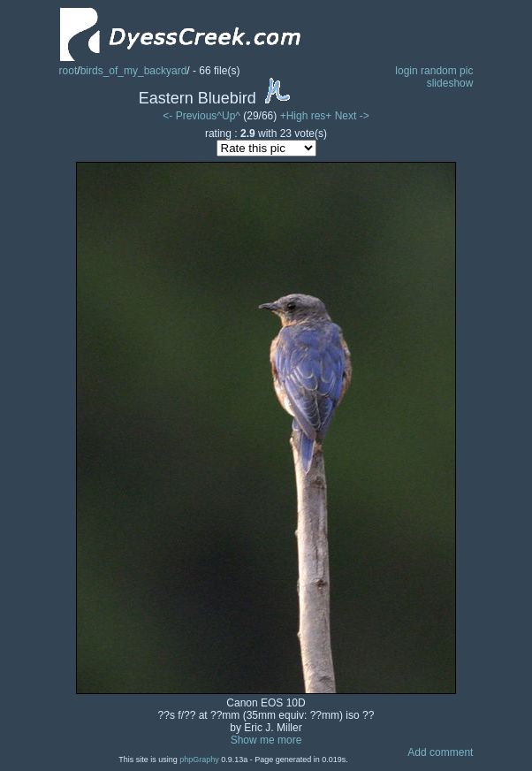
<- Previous (190, 116)
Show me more (266, 740)
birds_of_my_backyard (134, 71)
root (68, 71)
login (406, 71)
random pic (447, 71)
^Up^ (228, 116)
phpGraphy (199, 760)
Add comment (440, 752)
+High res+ (308, 116)
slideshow (450, 83)
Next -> (352, 116)
